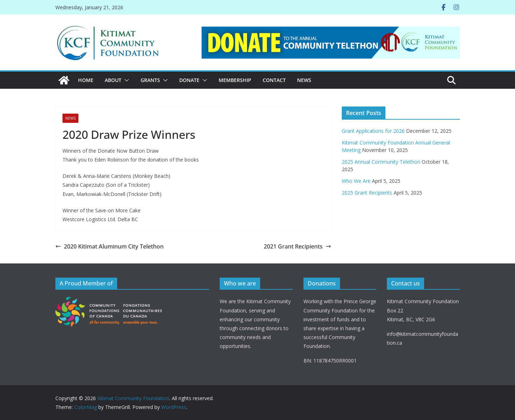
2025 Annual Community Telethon (381, 162)
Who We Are (356, 181)
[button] (125, 80)
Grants (150, 80)
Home (86, 80)
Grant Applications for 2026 (373, 131)
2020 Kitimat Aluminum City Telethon (109, 246)
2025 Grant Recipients (367, 193)
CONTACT (274, 80)
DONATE (189, 80)
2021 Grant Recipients (297, 246)
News (304, 80)
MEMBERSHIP (235, 80)
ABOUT (113, 80)
